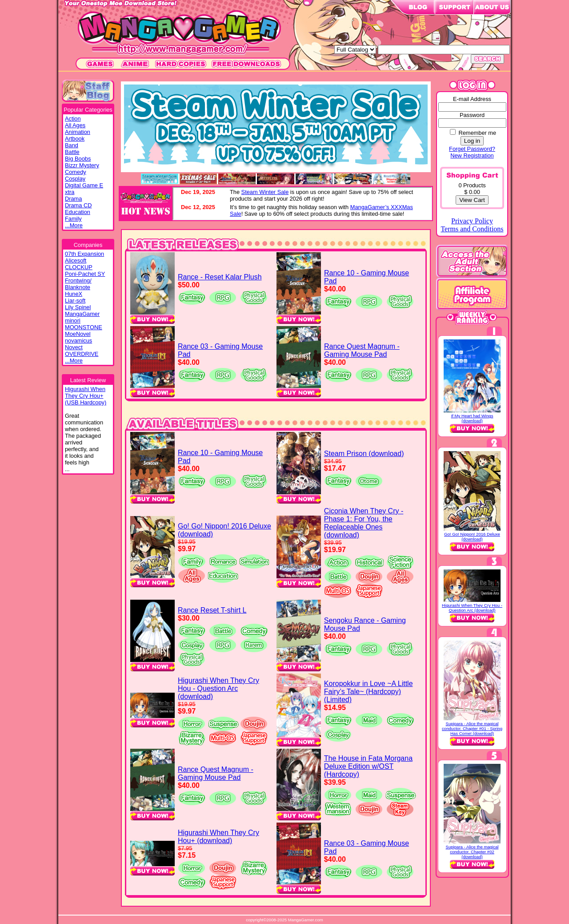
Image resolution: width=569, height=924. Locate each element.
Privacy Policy (472, 221)
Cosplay (75, 179)
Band (72, 145)
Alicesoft (76, 260)
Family (73, 219)
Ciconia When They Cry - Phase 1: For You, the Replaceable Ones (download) (364, 523)
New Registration (472, 155)
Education (78, 212)
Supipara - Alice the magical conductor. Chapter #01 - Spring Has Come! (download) (472, 728)
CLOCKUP (79, 267)
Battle (72, 152)
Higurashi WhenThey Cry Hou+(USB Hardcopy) (86, 396)
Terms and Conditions (472, 229)
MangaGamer (82, 314)
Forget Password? (472, 149)
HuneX (74, 294)
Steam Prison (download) (364, 454)
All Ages (75, 125)
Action (73, 119)
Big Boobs (78, 159)
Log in (472, 141)
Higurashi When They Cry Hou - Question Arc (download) (218, 688)
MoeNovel (78, 334)
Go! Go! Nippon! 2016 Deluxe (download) (472, 537)
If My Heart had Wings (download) (472, 418)
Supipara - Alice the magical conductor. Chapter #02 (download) (472, 852)
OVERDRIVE (82, 354)
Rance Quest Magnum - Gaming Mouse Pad (362, 350)
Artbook (75, 139)
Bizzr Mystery (82, 165)
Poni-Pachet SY (85, 274)
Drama (73, 199)
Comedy (76, 172)
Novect (74, 347)
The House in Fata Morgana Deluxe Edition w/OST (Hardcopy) (368, 766)
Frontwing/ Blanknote (78, 284)
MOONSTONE (84, 327)
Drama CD (78, 205)
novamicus (78, 341)
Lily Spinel (78, 307)
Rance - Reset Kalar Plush (220, 277)
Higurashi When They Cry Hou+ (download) (218, 837)
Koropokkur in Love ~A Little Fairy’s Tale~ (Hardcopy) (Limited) (369, 692)
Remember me (477, 133)
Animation (78, 132)
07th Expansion (84, 254)
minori (73, 321)
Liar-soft (75, 301)
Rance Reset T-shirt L (212, 610)
